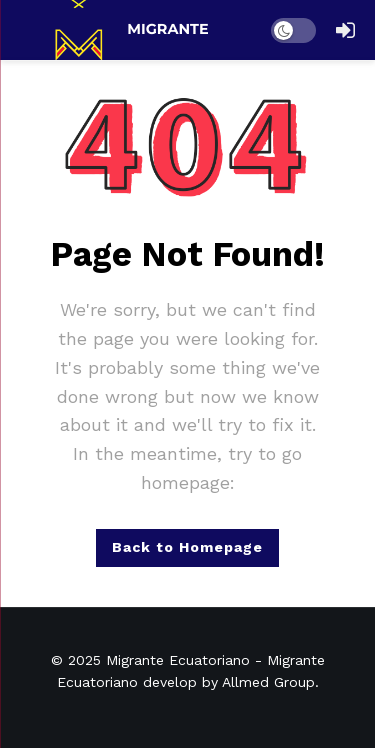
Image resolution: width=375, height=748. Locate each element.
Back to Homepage (187, 547)
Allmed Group (268, 682)
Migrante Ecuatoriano (178, 660)
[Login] (345, 30)
